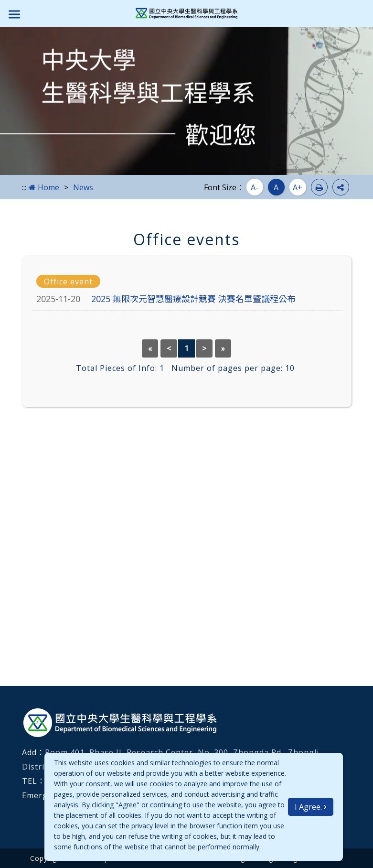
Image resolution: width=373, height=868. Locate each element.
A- (255, 187)
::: (24, 187)
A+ (298, 187)
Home (44, 187)
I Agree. (311, 807)
